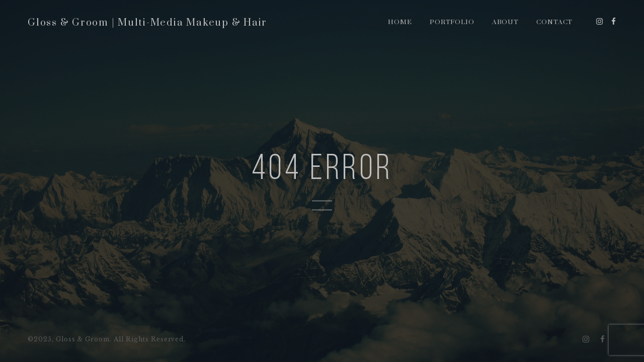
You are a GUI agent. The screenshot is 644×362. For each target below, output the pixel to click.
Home (400, 22)
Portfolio (452, 22)
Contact (555, 22)
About (506, 22)
